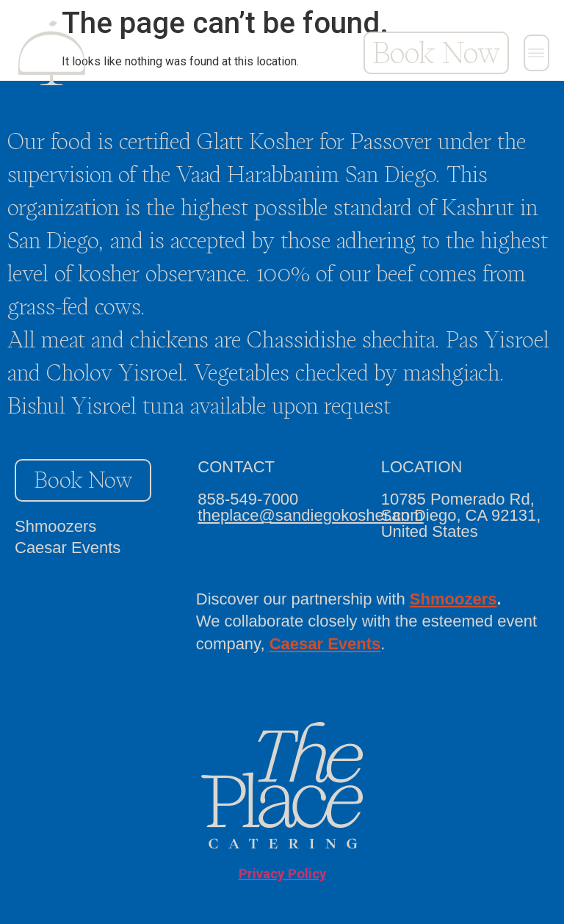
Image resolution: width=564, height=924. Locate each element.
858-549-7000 (248, 499)
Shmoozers (55, 526)
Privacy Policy (282, 874)
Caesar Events (68, 548)
